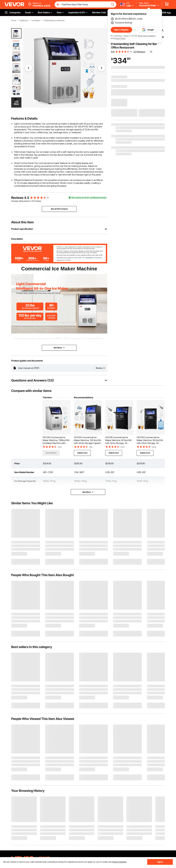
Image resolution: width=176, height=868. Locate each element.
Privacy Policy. (120, 38)
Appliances (24, 20)
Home (14, 20)
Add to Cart (82, 453)
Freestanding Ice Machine (54, 20)
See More (88, 492)
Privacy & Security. (119, 862)
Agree (160, 862)
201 (33, 201)
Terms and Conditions (147, 36)
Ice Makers (36, 20)
